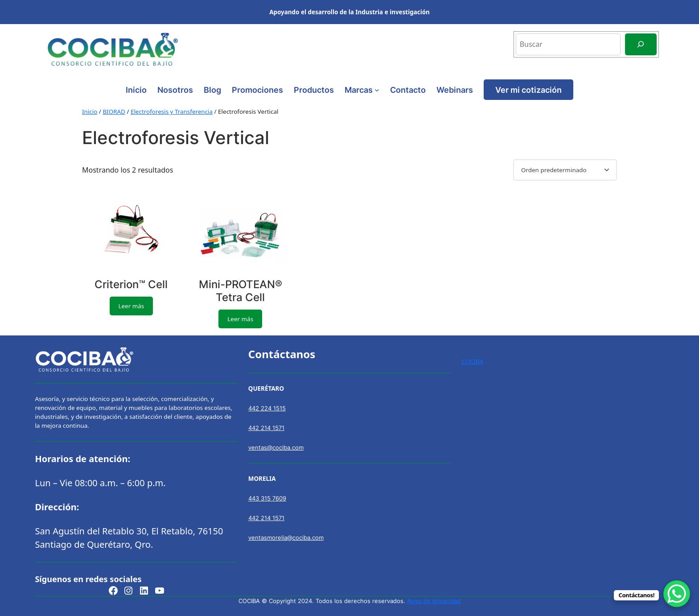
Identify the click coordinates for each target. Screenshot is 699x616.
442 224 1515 (267, 408)
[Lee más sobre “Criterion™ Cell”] (132, 306)
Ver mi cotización (528, 90)
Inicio (136, 90)
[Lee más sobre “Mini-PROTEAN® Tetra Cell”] (240, 319)
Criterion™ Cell (131, 285)
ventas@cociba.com (276, 447)
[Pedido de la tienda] (565, 170)
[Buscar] (641, 44)
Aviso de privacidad (434, 601)
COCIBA (472, 361)
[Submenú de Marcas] (377, 90)
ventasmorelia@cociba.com (286, 537)
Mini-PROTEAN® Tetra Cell (241, 291)
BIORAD (114, 112)
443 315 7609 (267, 498)
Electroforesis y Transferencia (172, 112)
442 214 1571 (266, 428)
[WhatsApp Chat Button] (677, 594)
